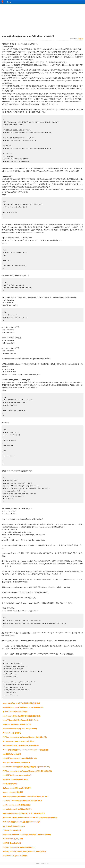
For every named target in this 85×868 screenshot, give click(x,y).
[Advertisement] (42, 18)
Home (9, 2)
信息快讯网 (80, 39)
